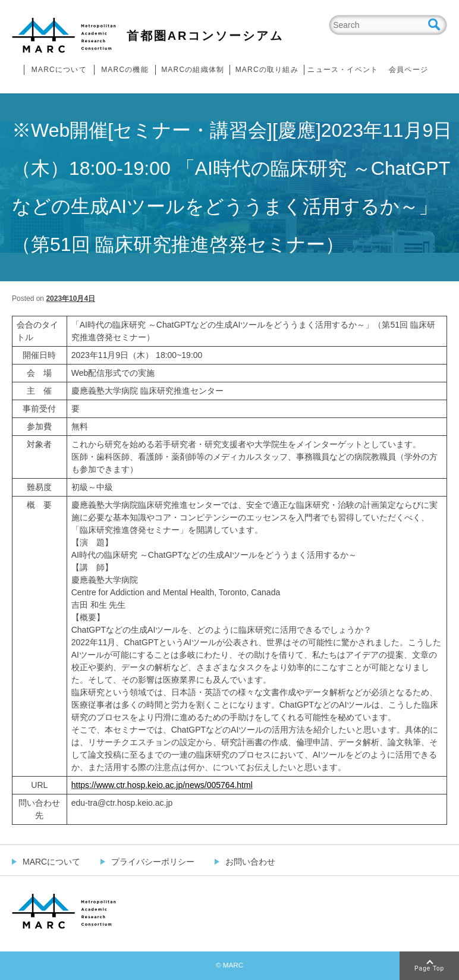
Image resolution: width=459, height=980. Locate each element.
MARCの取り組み (267, 70)
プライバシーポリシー (153, 862)
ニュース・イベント (343, 70)
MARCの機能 (125, 70)
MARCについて (59, 70)
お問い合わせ (250, 862)
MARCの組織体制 (193, 70)
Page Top (429, 968)
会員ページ (408, 70)
